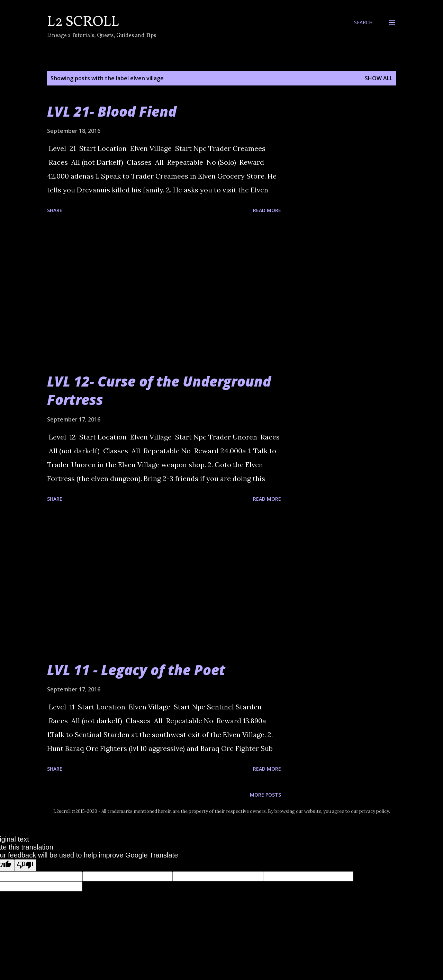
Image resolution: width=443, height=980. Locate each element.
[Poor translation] (25, 865)
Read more (267, 210)
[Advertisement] (164, 294)
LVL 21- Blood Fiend (112, 111)
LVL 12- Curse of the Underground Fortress (159, 390)
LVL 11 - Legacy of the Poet (136, 670)
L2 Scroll (83, 22)
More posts (265, 795)
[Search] (363, 22)
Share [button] (55, 210)
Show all (379, 78)
